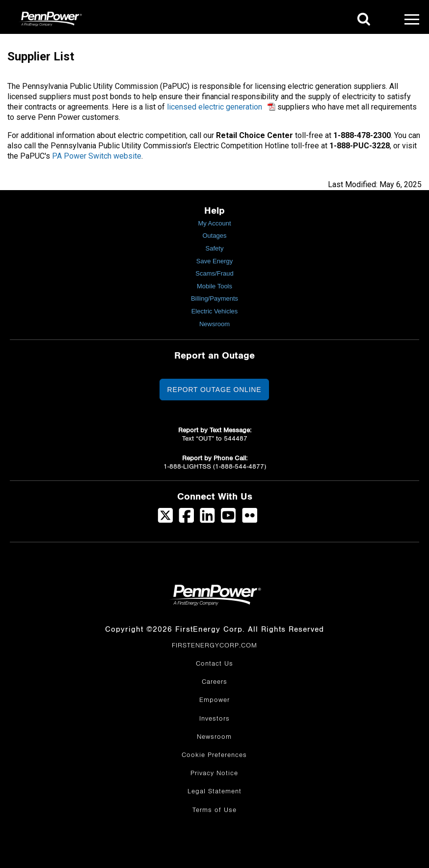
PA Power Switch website (97, 156)
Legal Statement (214, 791)
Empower (214, 700)
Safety (215, 248)
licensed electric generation (214, 107)
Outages (214, 236)
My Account (214, 223)
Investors (214, 719)
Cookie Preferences (214, 755)
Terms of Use (214, 810)
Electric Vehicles (215, 311)
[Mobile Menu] (412, 19)
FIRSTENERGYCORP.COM (214, 645)
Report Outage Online (214, 390)
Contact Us (214, 664)
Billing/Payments (214, 298)
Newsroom (214, 324)
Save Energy (214, 261)
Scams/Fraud (214, 273)
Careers (214, 682)
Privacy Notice (214, 773)
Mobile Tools (214, 286)
